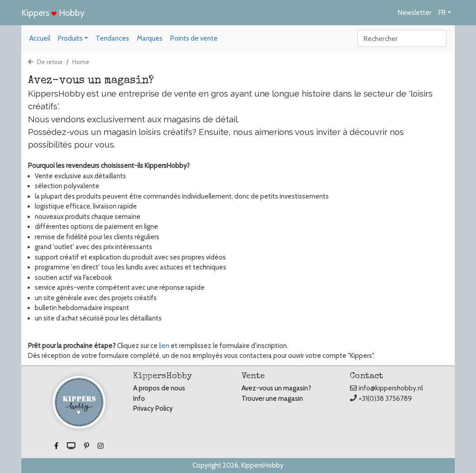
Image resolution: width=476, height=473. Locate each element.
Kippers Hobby (53, 13)
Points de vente (194, 38)
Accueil (40, 38)
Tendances (112, 38)
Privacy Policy (153, 408)
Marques (150, 38)
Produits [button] (70, 38)
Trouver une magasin (272, 399)
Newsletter (415, 13)
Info (139, 399)
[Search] (402, 38)
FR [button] (442, 13)
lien (164, 346)
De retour (45, 62)
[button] (57, 446)
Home (81, 62)
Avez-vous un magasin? (276, 388)
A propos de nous (159, 388)
